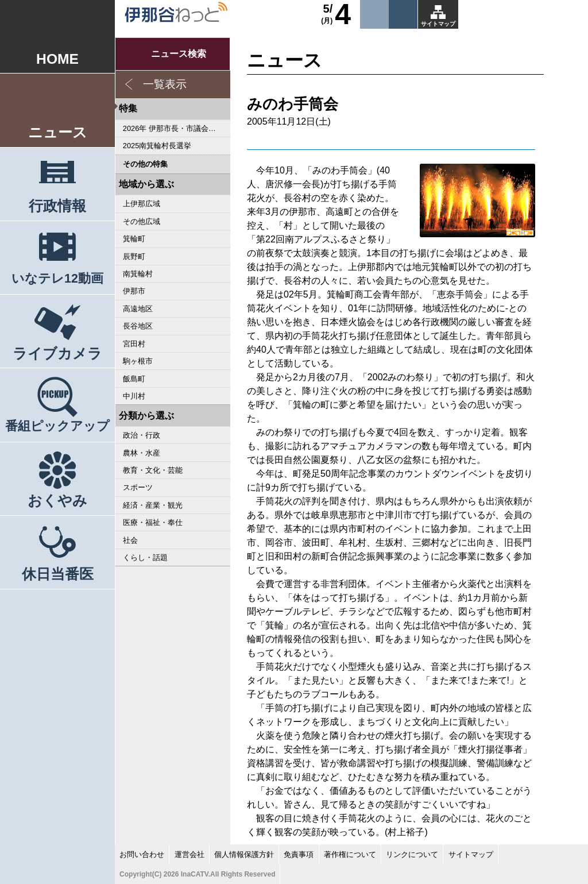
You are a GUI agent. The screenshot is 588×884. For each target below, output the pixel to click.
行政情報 (57, 206)
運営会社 (189, 854)
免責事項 (299, 854)
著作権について (350, 854)
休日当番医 (58, 574)
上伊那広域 (142, 204)
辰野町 (134, 256)
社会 (130, 540)
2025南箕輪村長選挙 (157, 146)
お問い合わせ (142, 854)
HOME (57, 59)
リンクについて (412, 854)
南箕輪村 (138, 274)
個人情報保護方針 (244, 854)
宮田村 (134, 344)
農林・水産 (142, 453)
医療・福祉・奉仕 (153, 522)
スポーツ (138, 487)
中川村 (134, 396)
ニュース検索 (179, 54)
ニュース (58, 132)
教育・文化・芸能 (153, 470)
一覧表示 (165, 84)
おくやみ (57, 501)
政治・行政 (142, 435)
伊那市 (134, 291)
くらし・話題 (145, 557)
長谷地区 (138, 326)
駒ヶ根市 (138, 361)
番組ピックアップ (57, 426)
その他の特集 (145, 164)
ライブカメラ (57, 354)
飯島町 (134, 379)
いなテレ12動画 (57, 279)
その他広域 (142, 221)
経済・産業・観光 (153, 505)
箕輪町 (134, 239)
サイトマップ (438, 24)
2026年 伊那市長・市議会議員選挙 (177, 128)
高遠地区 (138, 309)
